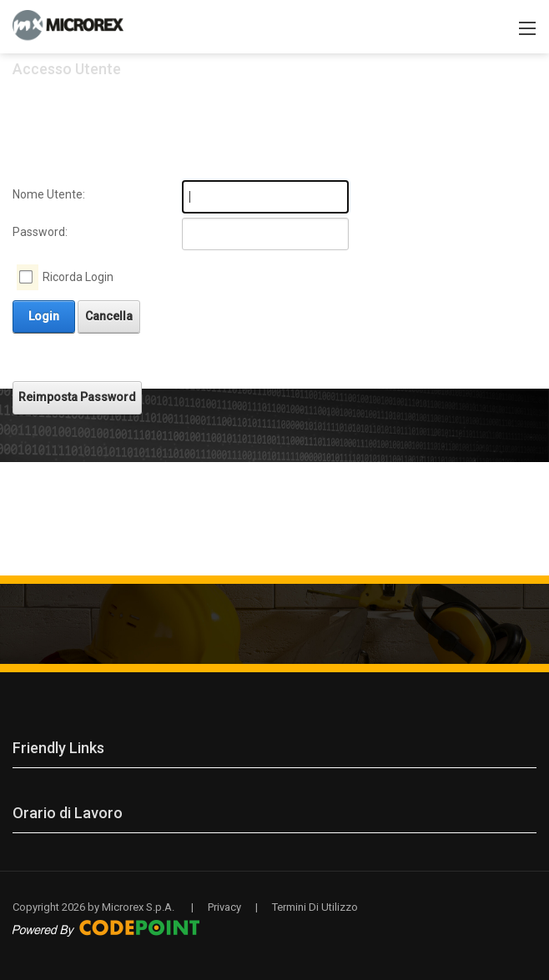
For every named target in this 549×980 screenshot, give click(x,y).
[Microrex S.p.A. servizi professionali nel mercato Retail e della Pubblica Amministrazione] (68, 25)
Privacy (224, 907)
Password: (40, 232)
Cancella (109, 316)
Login (44, 316)
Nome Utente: (49, 194)
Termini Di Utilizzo (315, 907)
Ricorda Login (78, 277)
